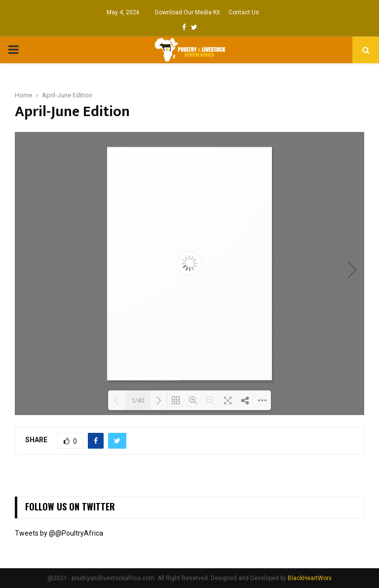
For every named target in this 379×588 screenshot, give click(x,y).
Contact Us (244, 12)
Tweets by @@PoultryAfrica (59, 533)
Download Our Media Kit (188, 12)
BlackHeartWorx (310, 578)
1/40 (138, 400)
